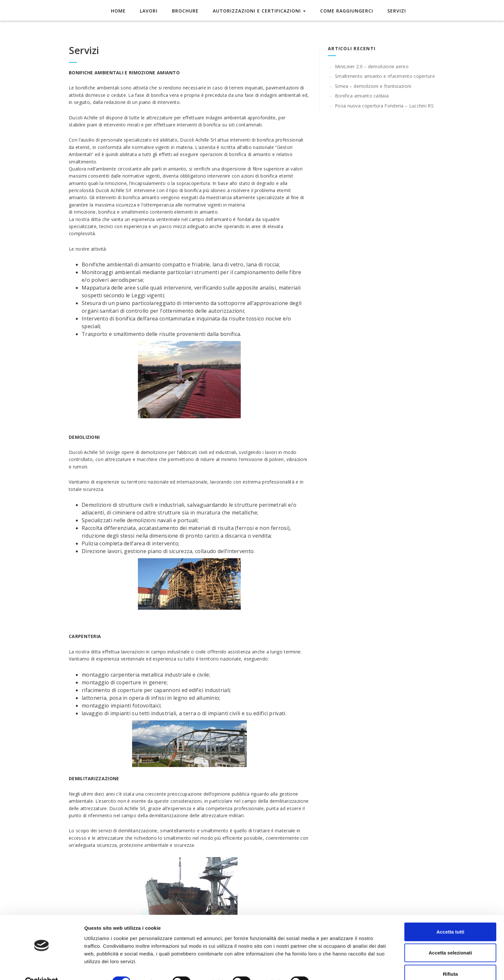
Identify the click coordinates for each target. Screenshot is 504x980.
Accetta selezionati (450, 938)
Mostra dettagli (338, 967)
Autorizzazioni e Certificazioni (259, 10)
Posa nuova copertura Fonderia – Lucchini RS (384, 106)
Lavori (151, 10)
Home (122, 10)
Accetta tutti (450, 917)
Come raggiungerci (344, 10)
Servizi (393, 10)
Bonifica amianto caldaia (362, 96)
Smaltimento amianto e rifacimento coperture (385, 76)
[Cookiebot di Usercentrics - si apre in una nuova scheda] (42, 967)
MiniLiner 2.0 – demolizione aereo (372, 66)
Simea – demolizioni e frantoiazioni (373, 86)
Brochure (186, 10)
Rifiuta (450, 959)
